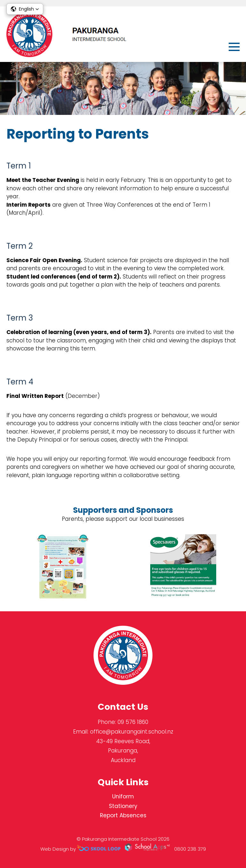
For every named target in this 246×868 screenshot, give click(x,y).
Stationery (123, 806)
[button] (25, 9)
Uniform (123, 796)
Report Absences (123, 815)
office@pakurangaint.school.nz (132, 732)
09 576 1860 (133, 722)
